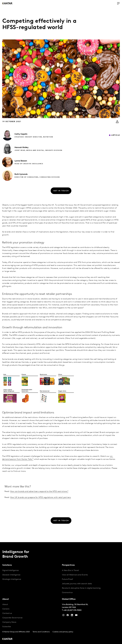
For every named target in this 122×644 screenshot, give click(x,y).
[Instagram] (63, 616)
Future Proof (67, 579)
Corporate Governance (12, 618)
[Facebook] (68, 616)
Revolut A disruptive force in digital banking (81, 588)
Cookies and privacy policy (63, 632)
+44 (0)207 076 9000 (72, 610)
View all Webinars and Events (75, 575)
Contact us (7, 613)
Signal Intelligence (10, 570)
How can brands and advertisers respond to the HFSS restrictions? (39, 491)
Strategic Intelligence (12, 579)
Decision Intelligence (11, 575)
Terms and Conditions (41, 632)
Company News (9, 622)
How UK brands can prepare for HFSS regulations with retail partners (41, 497)
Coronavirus (67, 593)
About (5, 605)
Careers (6, 609)
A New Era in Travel (70, 570)
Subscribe (7, 627)
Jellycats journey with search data (77, 584)
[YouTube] (72, 616)
